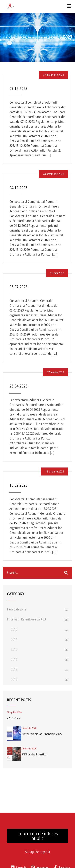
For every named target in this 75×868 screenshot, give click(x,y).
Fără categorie (17, 609)
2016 (14, 659)
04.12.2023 (18, 188)
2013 (14, 629)
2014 (14, 639)
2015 (14, 649)
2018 (14, 679)
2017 (14, 669)
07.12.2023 (18, 88)
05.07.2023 (18, 287)
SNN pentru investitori (35, 754)
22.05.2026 (13, 718)
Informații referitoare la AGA (27, 619)
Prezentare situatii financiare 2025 (41, 734)
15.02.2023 (18, 485)
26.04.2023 (18, 386)
